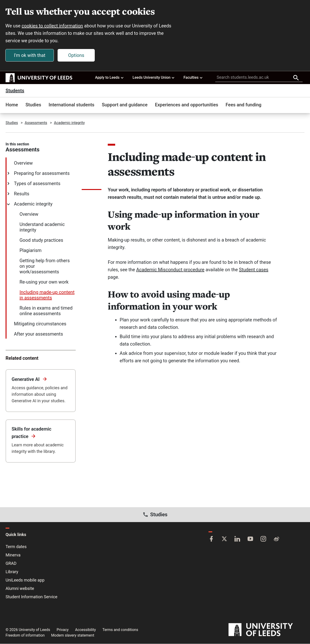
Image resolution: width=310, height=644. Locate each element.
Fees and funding (244, 105)
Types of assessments (37, 184)
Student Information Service (31, 597)
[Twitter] (224, 539)
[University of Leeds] (266, 630)
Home (12, 105)
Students (15, 91)
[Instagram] (263, 539)
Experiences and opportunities (186, 105)
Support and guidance (125, 105)
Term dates (16, 547)
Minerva (13, 555)
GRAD (11, 564)
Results (21, 194)
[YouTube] (250, 539)
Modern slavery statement (73, 636)
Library (12, 572)
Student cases (254, 270)
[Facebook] (211, 539)
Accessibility (85, 630)
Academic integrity (69, 123)
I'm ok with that (30, 56)
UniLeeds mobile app (25, 580)
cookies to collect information (52, 26)
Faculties (193, 78)
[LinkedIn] (237, 539)
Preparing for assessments (41, 173)
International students (71, 105)
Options (77, 56)
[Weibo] (276, 539)
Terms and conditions (120, 630)
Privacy (63, 630)
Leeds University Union (154, 78)
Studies (33, 105)
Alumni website (20, 589)
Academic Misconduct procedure (170, 270)
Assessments (36, 123)
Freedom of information (25, 636)
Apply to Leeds (109, 78)
